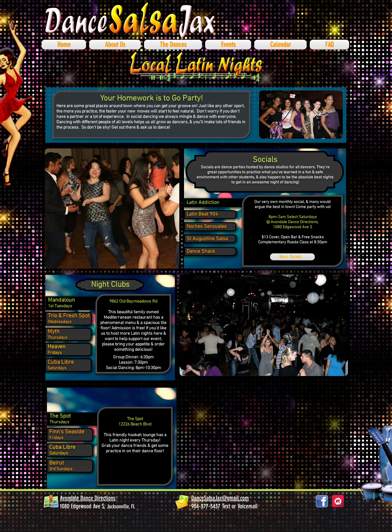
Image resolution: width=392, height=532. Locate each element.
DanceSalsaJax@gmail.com (220, 498)
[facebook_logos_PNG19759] (322, 501)
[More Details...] (292, 257)
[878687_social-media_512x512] (338, 501)
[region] (205, 203)
